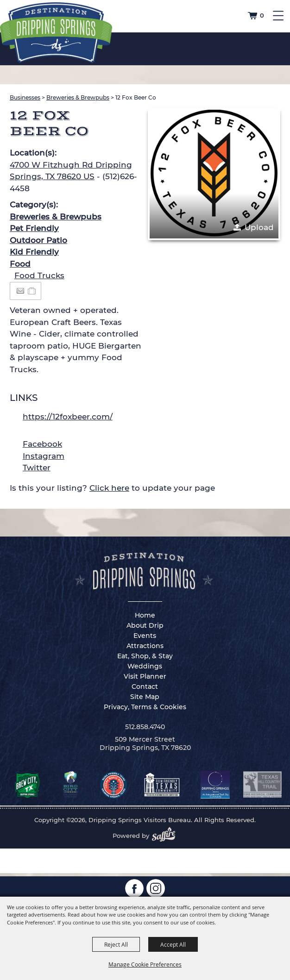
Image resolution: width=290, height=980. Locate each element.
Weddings (145, 666)
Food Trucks (39, 275)
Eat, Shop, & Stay (145, 656)
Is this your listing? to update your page (112, 488)
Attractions (145, 646)
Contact (145, 687)
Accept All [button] (173, 944)
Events (145, 636)
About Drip (145, 625)
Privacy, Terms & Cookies (145, 707)
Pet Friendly (34, 228)
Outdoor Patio (38, 240)
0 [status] (262, 15)
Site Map (145, 697)
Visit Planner (145, 676)
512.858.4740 (145, 727)
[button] (214, 174)
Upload (259, 227)
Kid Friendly (34, 252)
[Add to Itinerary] (32, 291)
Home (145, 615)
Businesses (25, 97)
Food (20, 264)
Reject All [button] (116, 944)
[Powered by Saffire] (166, 836)
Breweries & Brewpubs (78, 97)
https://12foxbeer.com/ (68, 417)
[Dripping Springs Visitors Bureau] (56, 33)
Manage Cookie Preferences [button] (145, 964)
